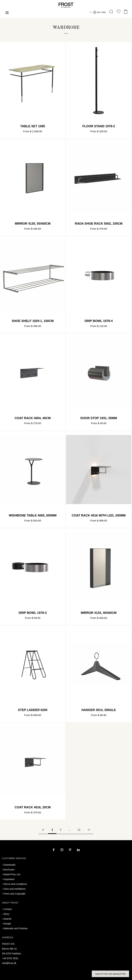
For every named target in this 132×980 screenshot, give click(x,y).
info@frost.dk (9, 963)
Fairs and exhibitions (15, 889)
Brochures (9, 870)
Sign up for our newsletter (110, 974)
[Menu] (7, 13)
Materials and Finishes (16, 928)
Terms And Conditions (15, 884)
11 (79, 830)
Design (7, 924)
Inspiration (9, 879)
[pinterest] (70, 850)
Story (6, 914)
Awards (7, 919)
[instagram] (62, 850)
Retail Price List (12, 874)
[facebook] (54, 850)
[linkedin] (78, 850)
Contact (8, 909)
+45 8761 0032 (10, 958)
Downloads (10, 865)
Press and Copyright (15, 894)
